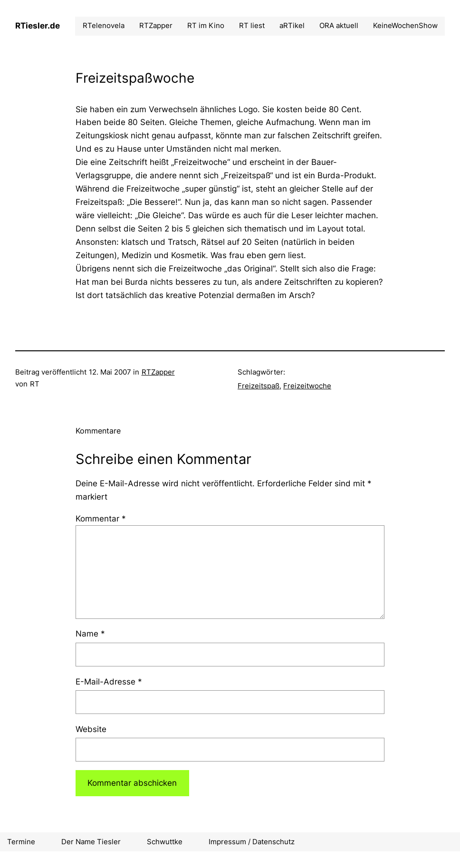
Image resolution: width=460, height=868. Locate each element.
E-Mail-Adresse (109, 681)
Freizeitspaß (259, 386)
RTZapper (158, 372)
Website (91, 729)
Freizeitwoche (307, 386)
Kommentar (101, 518)
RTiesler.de (38, 25)
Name (90, 633)
